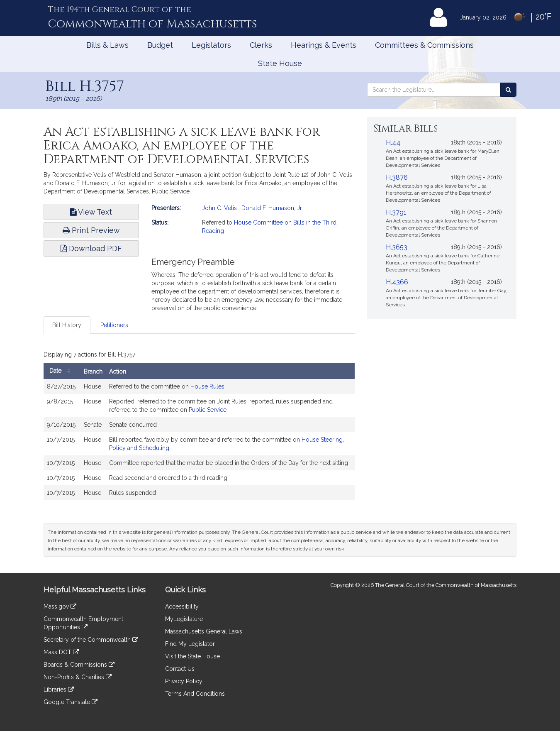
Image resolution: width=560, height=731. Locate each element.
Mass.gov (60, 606)
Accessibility (182, 606)
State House (280, 63)
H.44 (393, 143)
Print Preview (91, 230)
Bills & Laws (107, 45)
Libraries (59, 689)
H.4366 (397, 282)
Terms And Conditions (195, 694)
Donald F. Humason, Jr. (272, 208)
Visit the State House (192, 656)
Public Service (208, 410)
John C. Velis (219, 208)
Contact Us (180, 669)
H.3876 (397, 177)
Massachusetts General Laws (204, 631)
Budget (160, 45)
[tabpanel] (199, 426)
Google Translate (71, 702)
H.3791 (396, 212)
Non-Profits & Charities (78, 677)
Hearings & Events (324, 45)
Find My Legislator (190, 644)
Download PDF (91, 248)
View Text (91, 212)
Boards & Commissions (79, 665)
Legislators (211, 45)
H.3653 (397, 247)
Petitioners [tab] (114, 325)
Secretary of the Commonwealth (91, 640)
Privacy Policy (184, 681)
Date (62, 371)
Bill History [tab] (67, 325)
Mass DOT (61, 652)
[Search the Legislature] (508, 90)
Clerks (261, 45)
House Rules (207, 386)
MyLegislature (184, 619)
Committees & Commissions (424, 45)
